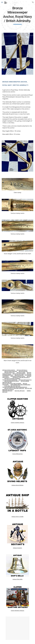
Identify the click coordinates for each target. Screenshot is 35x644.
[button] (2, 2)
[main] (17, 15)
